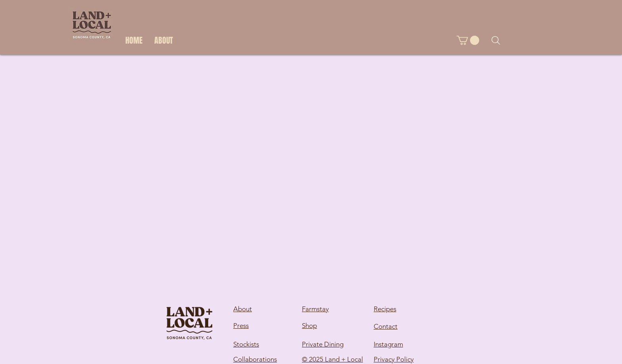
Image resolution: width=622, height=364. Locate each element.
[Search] (496, 40)
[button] (468, 40)
